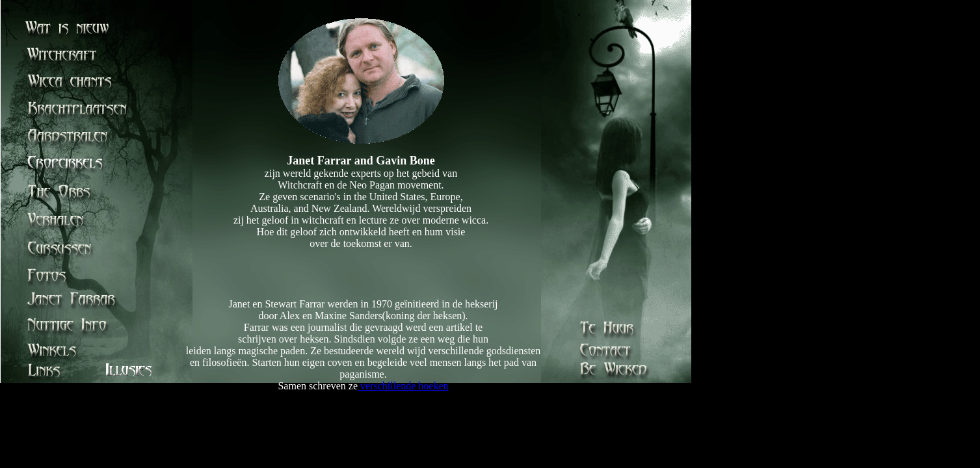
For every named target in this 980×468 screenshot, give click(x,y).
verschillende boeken (403, 386)
